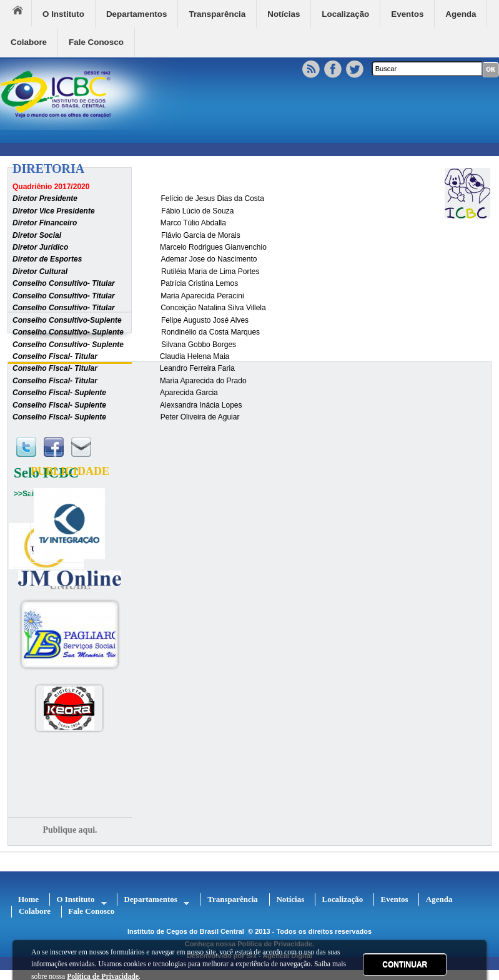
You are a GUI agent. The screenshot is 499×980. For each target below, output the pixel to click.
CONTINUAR (405, 964)
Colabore (29, 42)
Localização (345, 14)
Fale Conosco (96, 42)
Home (22, 13)
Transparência (217, 14)
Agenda (461, 14)
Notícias (284, 14)
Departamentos (136, 14)
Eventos (407, 14)
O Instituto (63, 14)
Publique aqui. (70, 830)
